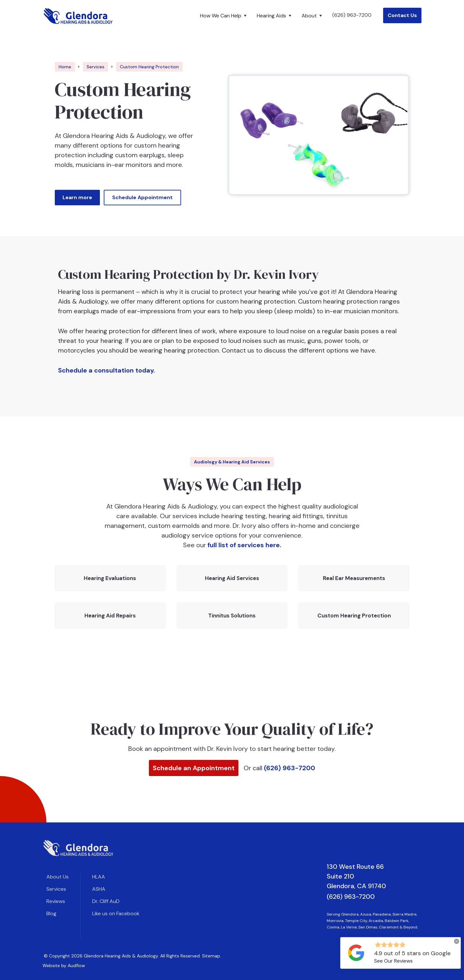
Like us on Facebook (116, 913)
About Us (58, 877)
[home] (78, 15)
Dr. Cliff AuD (106, 901)
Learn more (77, 197)
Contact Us (402, 15)
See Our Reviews (393, 961)
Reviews (56, 901)
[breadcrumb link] (149, 67)
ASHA (99, 889)
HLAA (99, 877)
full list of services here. (244, 545)
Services (56, 889)
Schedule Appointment (142, 197)
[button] (225, 16)
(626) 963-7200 (352, 15)
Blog (51, 913)
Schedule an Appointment (194, 768)
